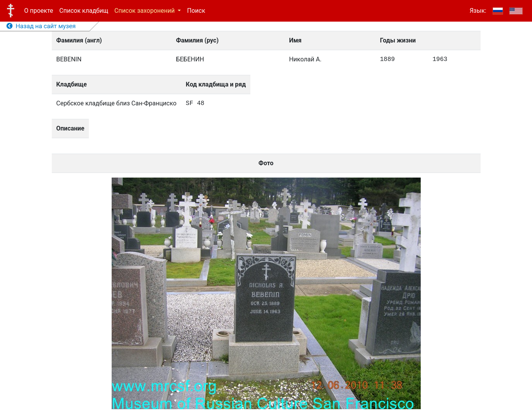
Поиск (196, 11)
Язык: (478, 11)
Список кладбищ (84, 11)
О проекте (39, 11)
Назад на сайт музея (41, 26)
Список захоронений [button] (145, 11)
